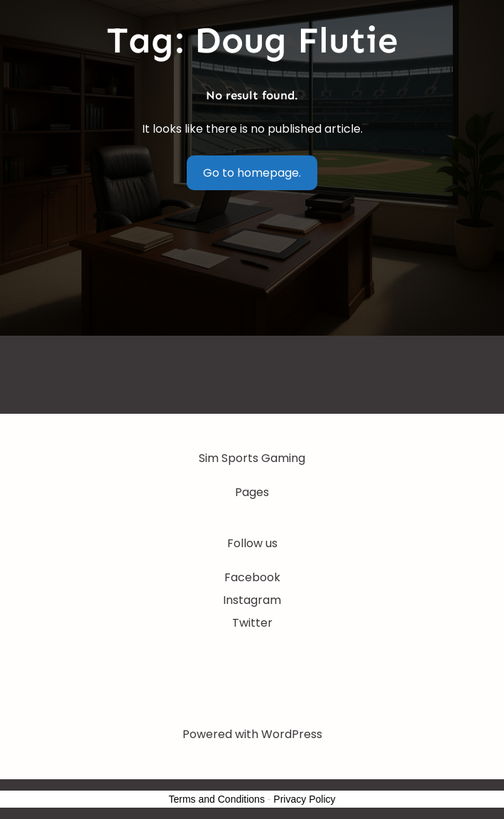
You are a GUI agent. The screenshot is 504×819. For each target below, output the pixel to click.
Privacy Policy (304, 799)
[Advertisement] (252, 307)
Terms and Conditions (217, 799)
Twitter (252, 623)
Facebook (252, 577)
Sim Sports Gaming (252, 458)
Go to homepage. (252, 173)
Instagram (252, 600)
